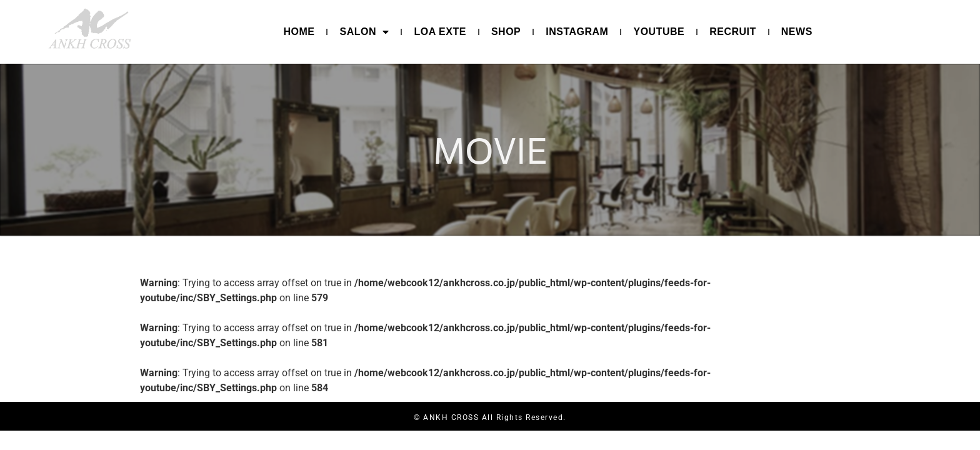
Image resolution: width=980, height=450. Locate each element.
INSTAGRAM (577, 32)
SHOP (506, 32)
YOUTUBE (659, 32)
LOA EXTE (440, 32)
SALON (364, 32)
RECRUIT (733, 32)
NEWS (797, 32)
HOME (299, 32)
